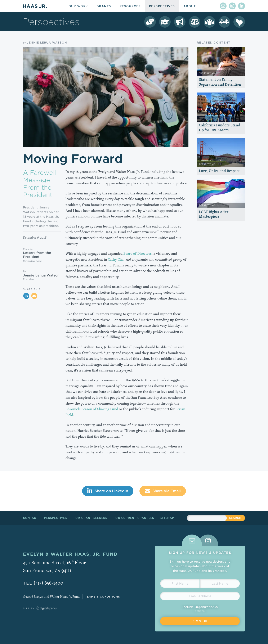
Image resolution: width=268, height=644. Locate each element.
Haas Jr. (35, 6)
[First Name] (180, 584)
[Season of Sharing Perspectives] (239, 22)
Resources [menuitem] (130, 6)
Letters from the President (37, 255)
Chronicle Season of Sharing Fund (92, 409)
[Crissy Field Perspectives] (224, 22)
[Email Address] (200, 596)
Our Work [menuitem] (78, 6)
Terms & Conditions (103, 597)
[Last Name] (220, 584)
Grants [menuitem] (104, 6)
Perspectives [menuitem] (162, 6)
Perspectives (56, 518)
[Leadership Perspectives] (209, 22)
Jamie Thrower (179, 144)
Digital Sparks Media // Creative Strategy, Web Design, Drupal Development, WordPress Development (46, 608)
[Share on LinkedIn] (26, 296)
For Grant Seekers (90, 518)
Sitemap (167, 518)
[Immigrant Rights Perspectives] (180, 22)
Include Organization (200, 607)
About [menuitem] (190, 6)
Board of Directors (137, 253)
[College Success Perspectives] (165, 22)
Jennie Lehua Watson (47, 43)
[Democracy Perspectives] (150, 22)
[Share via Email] (34, 296)
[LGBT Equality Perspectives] (195, 22)
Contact (30, 518)
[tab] (192, 540)
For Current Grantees (134, 518)
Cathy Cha (116, 259)
